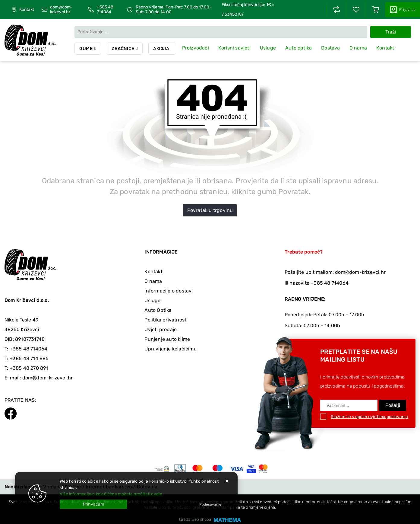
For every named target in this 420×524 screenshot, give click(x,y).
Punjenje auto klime (167, 339)
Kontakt (27, 10)
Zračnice (123, 49)
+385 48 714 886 (29, 358)
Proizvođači (196, 48)
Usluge (268, 48)
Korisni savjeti (234, 48)
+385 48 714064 (105, 10)
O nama (358, 48)
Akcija (161, 49)
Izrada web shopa (195, 519)
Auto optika (299, 48)
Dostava (331, 48)
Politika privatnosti (166, 320)
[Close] (93, 504)
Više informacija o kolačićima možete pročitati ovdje (111, 494)
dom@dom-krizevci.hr (61, 10)
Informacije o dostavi (169, 291)
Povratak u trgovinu (210, 210)
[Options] (210, 504)
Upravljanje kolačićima (170, 349)
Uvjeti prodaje (161, 329)
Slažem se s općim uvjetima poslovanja (369, 417)
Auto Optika (158, 310)
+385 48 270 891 (29, 368)
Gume (86, 49)
